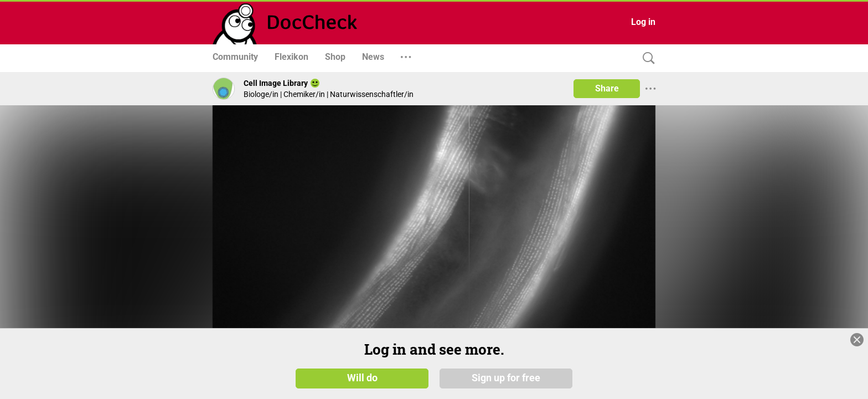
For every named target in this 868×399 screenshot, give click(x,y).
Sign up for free (506, 378)
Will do (362, 378)
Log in (643, 22)
